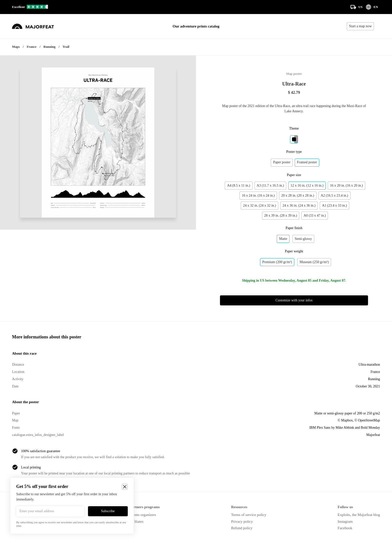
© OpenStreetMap (367, 420)
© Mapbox (345, 420)
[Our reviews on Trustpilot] (30, 7)
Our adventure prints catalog (196, 26)
